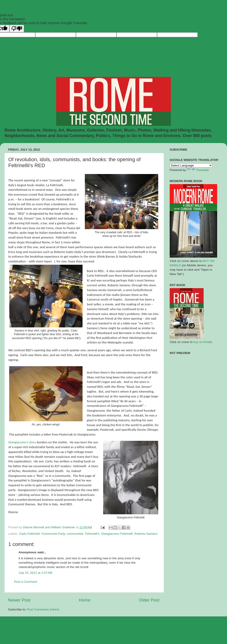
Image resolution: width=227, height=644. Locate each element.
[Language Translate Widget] (191, 165)
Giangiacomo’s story (22, 442)
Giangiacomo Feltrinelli (117, 534)
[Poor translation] (17, 29)
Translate (198, 170)
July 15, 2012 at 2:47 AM (35, 573)
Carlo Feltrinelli (29, 534)
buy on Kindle (203, 342)
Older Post (149, 600)
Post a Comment (26, 582)
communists (75, 534)
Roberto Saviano (146, 534)
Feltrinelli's (92, 534)
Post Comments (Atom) (43, 609)
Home (85, 600)
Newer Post (19, 600)
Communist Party (53, 534)
